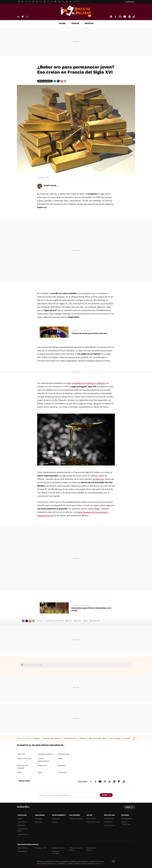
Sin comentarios (46, 81)
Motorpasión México (91, 849)
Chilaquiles (36, 738)
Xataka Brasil (22, 851)
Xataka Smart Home (22, 830)
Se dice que (98, 479)
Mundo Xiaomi (23, 834)
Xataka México (23, 848)
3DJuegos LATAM (41, 848)
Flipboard (62, 81)
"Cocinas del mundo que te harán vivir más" (89, 333)
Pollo (20, 772)
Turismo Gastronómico (44, 760)
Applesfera (21, 825)
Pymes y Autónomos (125, 823)
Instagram (120, 17)
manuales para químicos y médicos (88, 383)
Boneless (83, 738)
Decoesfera (108, 822)
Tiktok (134, 17)
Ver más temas (24, 781)
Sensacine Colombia (56, 852)
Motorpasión (91, 819)
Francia (79, 621)
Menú (18, 17)
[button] (51, 185)
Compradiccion (110, 825)
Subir (128, 807)
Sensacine (56, 819)
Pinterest (111, 17)
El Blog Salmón (127, 819)
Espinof (55, 822)
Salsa (40, 772)
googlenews (130, 17)
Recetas (89, 23)
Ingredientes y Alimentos (54, 621)
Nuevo (22, 17)
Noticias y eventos (45, 754)
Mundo (70, 621)
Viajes (62, 23)
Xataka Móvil (22, 822)
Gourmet (21, 754)
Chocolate (62, 772)
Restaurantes (64, 754)
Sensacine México (59, 848)
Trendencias (108, 819)
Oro (86, 621)
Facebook (115, 17)
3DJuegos (38, 819)
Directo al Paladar (76, 819)
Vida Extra (39, 822)
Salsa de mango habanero (52, 738)
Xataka (20, 819)
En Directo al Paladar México (81, 331)
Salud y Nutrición (25, 758)
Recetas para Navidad (23, 767)
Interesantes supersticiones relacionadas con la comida (91, 609)
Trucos (75, 23)
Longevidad (96, 621)
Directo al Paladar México (76, 849)
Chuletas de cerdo (70, 738)
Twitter (58, 81)
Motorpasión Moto (93, 822)
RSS (110, 781)
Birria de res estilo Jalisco (98, 738)
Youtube (125, 17)
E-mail (65, 81)
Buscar (27, 17)
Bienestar (62, 765)
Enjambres (42, 765)
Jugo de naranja (115, 738)
